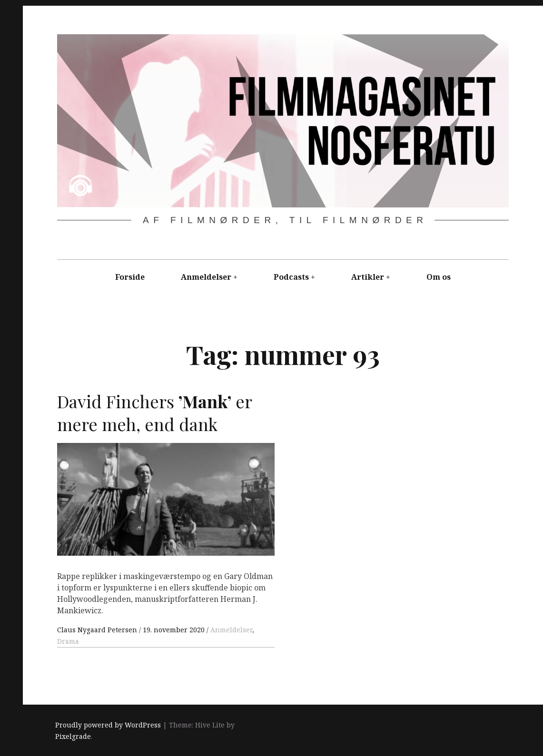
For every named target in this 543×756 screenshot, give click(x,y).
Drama (68, 641)
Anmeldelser (206, 277)
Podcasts (291, 277)
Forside (130, 277)
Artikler (368, 277)
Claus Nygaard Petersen (98, 630)
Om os (439, 277)
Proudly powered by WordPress (108, 725)
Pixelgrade (73, 736)
